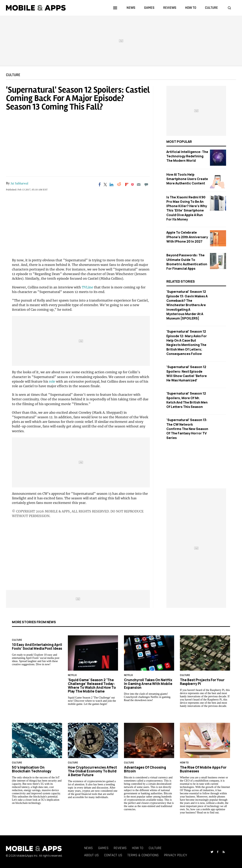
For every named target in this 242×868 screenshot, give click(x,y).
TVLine (87, 287)
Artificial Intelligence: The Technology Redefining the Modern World (187, 156)
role (52, 381)
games (149, 8)
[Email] (139, 184)
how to (191, 8)
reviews (170, 8)
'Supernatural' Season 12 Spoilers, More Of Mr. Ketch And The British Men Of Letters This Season (187, 400)
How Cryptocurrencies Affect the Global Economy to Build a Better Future (92, 771)
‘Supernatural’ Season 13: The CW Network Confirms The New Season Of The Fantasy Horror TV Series (187, 429)
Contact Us (113, 855)
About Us (91, 855)
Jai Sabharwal (19, 183)
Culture (13, 75)
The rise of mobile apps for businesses (203, 769)
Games (103, 848)
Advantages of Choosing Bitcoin (145, 769)
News (88, 848)
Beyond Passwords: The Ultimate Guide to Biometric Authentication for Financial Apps (187, 262)
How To (184, 763)
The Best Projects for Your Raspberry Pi (202, 682)
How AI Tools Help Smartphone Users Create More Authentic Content (187, 179)
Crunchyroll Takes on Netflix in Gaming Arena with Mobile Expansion (148, 684)
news (131, 8)
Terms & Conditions (143, 855)
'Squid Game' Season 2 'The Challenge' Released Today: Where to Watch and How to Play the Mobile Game (92, 686)
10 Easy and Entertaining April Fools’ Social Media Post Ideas (37, 647)
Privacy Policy (176, 855)
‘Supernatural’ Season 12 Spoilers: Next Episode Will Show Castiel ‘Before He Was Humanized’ (187, 374)
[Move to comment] (146, 184)
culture (211, 8)
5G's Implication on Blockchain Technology (32, 769)
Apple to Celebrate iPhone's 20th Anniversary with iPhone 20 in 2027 (187, 237)
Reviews (120, 848)
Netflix (72, 675)
